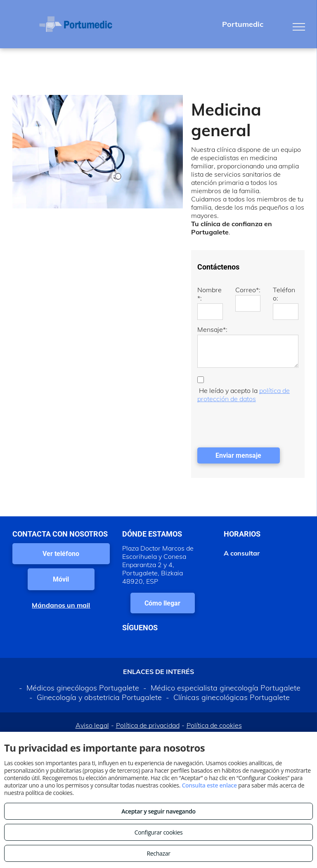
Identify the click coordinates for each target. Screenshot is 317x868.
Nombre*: (209, 294)
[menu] (299, 27)
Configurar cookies (159, 832)
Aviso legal (92, 725)
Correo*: (248, 290)
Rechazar (158, 853)
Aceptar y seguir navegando (158, 811)
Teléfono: (284, 294)
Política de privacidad (148, 725)
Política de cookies (214, 725)
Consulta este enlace (209, 785)
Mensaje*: (212, 329)
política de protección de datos (244, 395)
